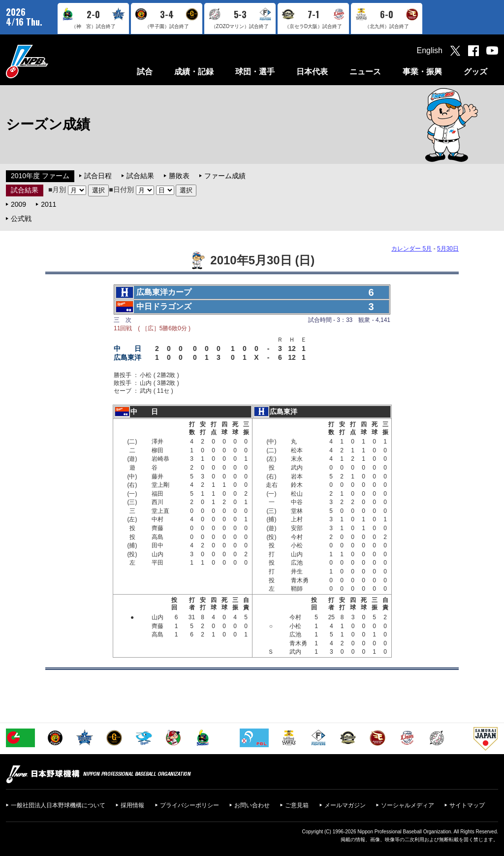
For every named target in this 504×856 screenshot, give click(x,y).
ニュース (365, 72)
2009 (18, 204)
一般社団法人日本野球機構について (58, 805)
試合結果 (140, 176)
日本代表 (312, 72)
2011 (48, 204)
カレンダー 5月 (411, 249)
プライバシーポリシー (189, 805)
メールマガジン (345, 805)
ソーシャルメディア (408, 805)
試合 (145, 72)
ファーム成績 (225, 176)
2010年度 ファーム (40, 176)
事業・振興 (422, 72)
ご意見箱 (297, 805)
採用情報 (132, 805)
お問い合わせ (252, 805)
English (430, 50)
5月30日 (448, 249)
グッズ (475, 72)
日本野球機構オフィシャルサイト (52, 61)
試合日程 (98, 176)
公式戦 (21, 219)
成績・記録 (194, 72)
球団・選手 (255, 72)
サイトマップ (467, 805)
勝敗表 (179, 176)
